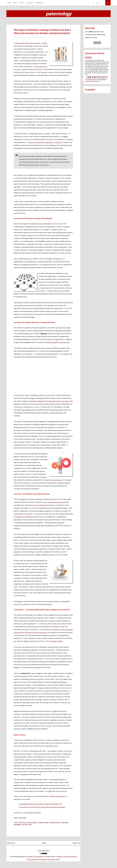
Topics (21, 3)
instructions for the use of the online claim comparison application (42, 807)
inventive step (58, 480)
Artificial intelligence (28, 822)
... (50, 37)
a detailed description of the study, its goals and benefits (39, 804)
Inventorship (55, 822)
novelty (47, 480)
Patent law (27, 824)
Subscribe (97, 43)
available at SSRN (56, 641)
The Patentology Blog (17, 857)
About (15, 3)
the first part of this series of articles (28, 43)
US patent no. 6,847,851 (23, 517)
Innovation (44, 822)
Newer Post (11, 843)
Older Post (76, 843)
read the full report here (92, 81)
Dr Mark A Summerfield (35, 857)
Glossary (30, 3)
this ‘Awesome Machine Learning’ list (56, 342)
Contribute (39, 3)
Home (9, 3)
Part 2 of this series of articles (44, 505)
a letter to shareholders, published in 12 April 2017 (45, 142)
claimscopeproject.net (58, 796)
